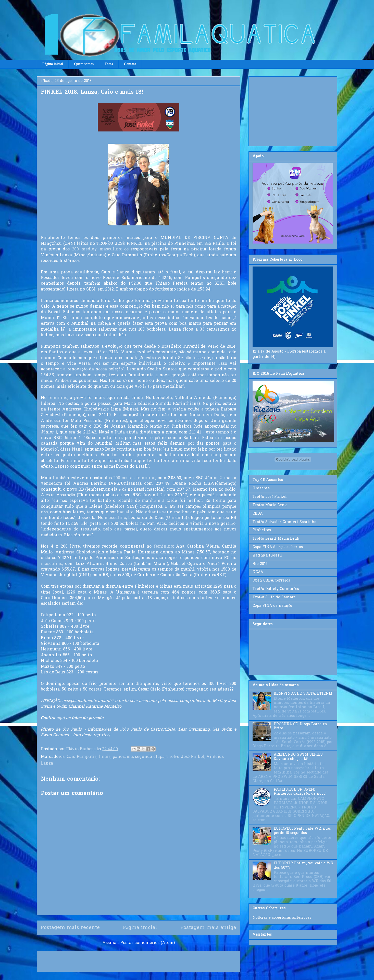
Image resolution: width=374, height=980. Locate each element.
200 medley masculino (96, 249)
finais (104, 757)
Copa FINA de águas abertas (278, 547)
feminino (58, 398)
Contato (130, 64)
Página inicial (53, 64)
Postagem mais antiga (208, 928)
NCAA (258, 572)
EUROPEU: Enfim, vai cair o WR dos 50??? (303, 866)
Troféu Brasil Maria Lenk (276, 539)
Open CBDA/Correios (271, 581)
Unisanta (261, 488)
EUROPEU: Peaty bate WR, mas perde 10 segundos (302, 831)
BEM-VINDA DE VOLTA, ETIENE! (303, 694)
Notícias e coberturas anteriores (282, 918)
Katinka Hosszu (267, 556)
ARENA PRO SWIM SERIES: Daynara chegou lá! (299, 757)
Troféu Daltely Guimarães (276, 589)
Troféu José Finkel (185, 757)
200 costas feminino (134, 478)
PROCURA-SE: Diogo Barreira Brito (300, 727)
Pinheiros (262, 530)
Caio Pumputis (82, 757)
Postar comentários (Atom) (147, 943)
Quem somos (84, 64)
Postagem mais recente (70, 928)
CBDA (258, 514)
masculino (115, 518)
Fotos (109, 64)
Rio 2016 (260, 564)
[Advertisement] (293, 110)
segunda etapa (150, 757)
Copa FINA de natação (272, 606)
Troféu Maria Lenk (270, 505)
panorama (123, 757)
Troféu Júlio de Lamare (274, 597)
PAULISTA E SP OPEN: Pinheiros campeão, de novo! (300, 792)
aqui (61, 718)
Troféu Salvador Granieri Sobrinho (284, 522)
